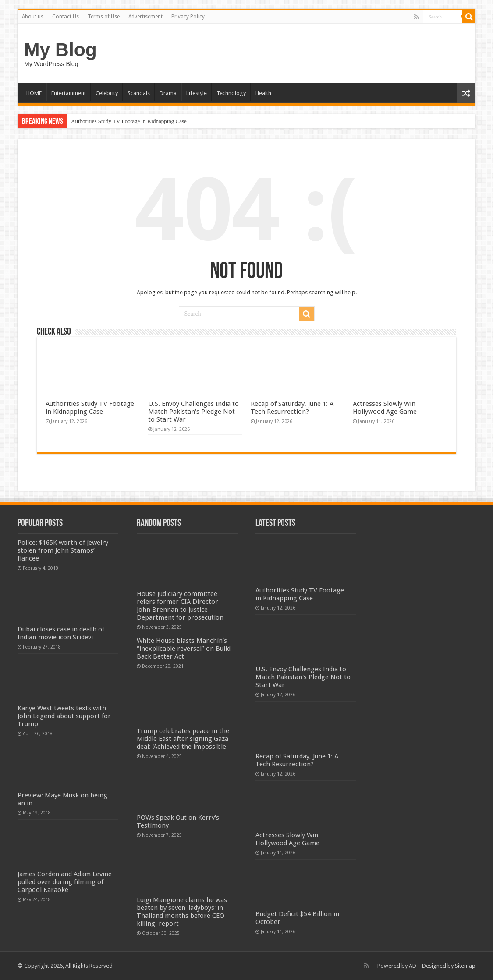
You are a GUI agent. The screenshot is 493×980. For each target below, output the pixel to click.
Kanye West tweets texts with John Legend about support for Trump (64, 716)
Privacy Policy (188, 17)
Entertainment (69, 93)
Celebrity (107, 93)
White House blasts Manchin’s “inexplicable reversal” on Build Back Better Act (184, 649)
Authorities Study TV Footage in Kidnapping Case (129, 121)
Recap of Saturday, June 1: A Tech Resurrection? (292, 408)
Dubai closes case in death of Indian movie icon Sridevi (61, 633)
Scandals (139, 93)
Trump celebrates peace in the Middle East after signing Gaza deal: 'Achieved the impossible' (183, 739)
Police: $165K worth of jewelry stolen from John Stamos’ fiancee (63, 550)
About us (33, 17)
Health (263, 93)
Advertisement (145, 17)
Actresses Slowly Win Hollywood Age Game (385, 408)
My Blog (60, 49)
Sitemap (465, 966)
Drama (168, 93)
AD (413, 966)
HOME (34, 93)
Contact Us (66, 17)
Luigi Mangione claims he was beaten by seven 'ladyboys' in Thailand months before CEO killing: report (182, 912)
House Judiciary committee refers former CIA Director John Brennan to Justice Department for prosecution (180, 606)
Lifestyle (197, 93)
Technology (231, 93)
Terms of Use (104, 17)
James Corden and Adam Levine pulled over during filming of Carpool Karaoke (65, 882)
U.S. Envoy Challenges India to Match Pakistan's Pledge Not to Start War (193, 412)
